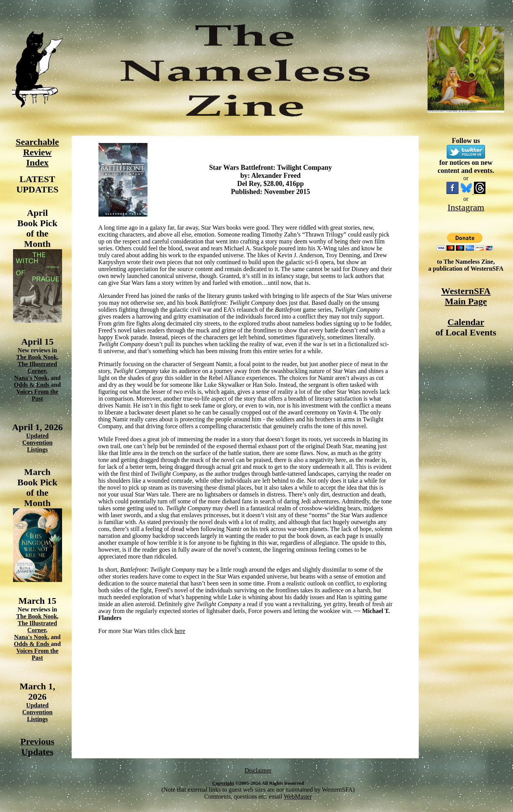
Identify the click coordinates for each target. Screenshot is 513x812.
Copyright (223, 783)
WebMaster (298, 796)
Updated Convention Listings (37, 443)
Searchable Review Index (37, 152)
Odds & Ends (32, 385)
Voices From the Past (37, 395)
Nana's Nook (31, 378)
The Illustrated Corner (37, 367)
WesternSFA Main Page (466, 296)
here (180, 631)
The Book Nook (37, 357)
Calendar (466, 322)
